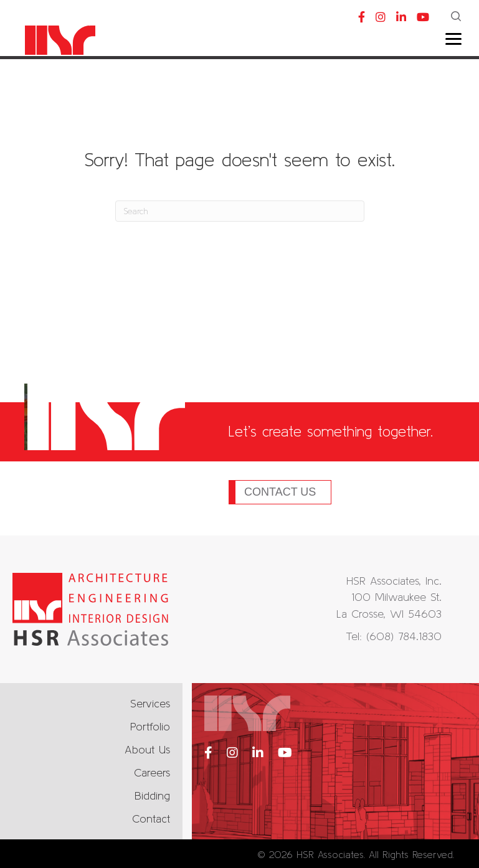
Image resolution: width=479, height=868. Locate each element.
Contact (151, 818)
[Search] (240, 211)
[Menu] (453, 39)
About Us (147, 749)
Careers (152, 772)
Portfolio (150, 726)
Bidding (152, 795)
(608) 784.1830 (404, 636)
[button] (457, 17)
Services (150, 703)
